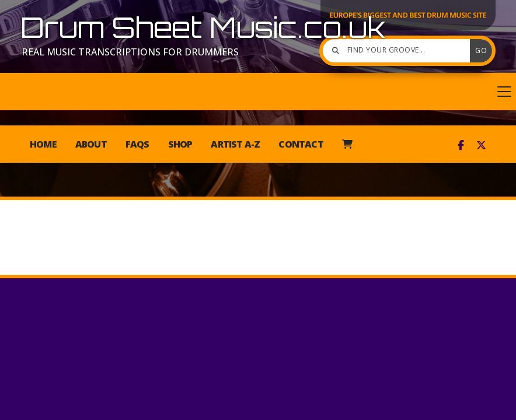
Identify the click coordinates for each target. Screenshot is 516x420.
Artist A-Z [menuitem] (235, 144)
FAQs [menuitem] (137, 144)
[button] (258, 92)
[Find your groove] (399, 51)
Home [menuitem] (43, 144)
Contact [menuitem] (301, 144)
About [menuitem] (91, 144)
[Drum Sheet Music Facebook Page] (461, 145)
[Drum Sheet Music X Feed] (481, 145)
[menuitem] (347, 144)
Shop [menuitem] (180, 144)
